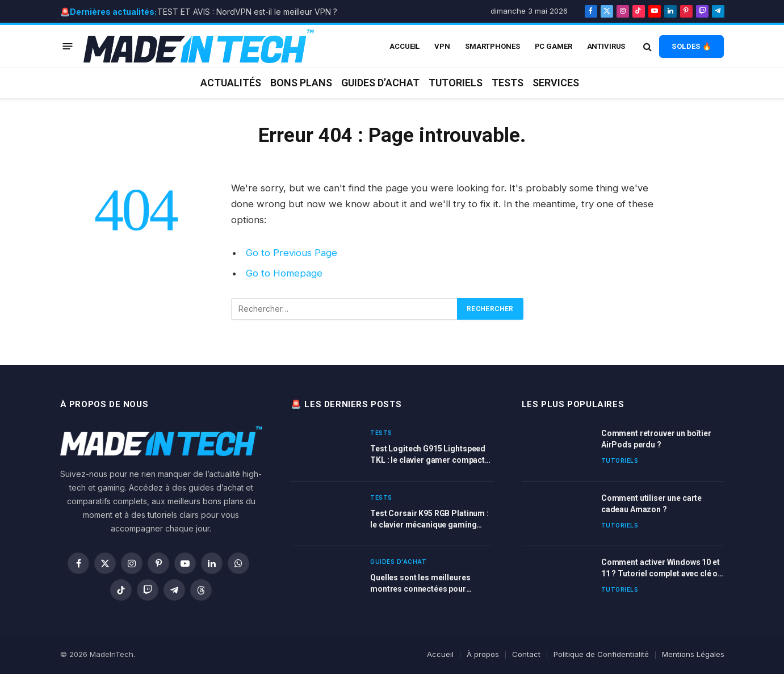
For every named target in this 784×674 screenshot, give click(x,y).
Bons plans (301, 83)
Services (556, 83)
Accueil (440, 654)
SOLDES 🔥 (691, 46)
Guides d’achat (380, 83)
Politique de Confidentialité (601, 654)
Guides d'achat (398, 562)
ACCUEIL (404, 46)
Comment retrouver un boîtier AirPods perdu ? (656, 439)
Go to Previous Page (292, 253)
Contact (526, 654)
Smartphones (492, 46)
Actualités (231, 83)
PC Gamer (554, 46)
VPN (442, 46)
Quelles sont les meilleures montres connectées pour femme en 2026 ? (420, 584)
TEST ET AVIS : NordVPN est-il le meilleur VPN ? (247, 12)
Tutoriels (456, 83)
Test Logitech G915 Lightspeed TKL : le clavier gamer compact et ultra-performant (428, 455)
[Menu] (67, 46)
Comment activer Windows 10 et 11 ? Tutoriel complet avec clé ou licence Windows (662, 568)
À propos (483, 654)
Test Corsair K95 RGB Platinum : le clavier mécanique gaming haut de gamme (429, 520)
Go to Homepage (284, 273)
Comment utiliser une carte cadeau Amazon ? (651, 504)
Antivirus (606, 46)
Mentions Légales (693, 654)
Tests (508, 83)
